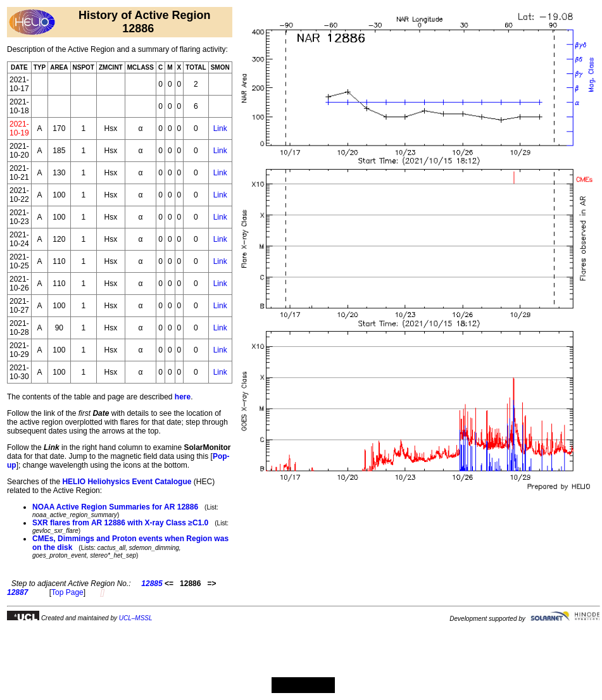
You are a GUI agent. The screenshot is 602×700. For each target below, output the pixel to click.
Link (220, 128)
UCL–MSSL (136, 618)
